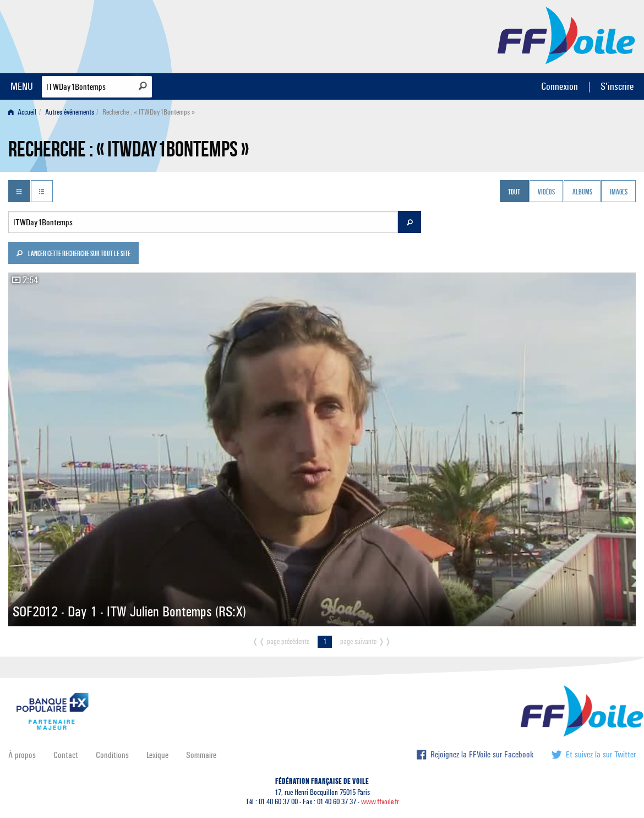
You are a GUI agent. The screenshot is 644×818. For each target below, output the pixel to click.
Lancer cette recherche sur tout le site (73, 254)
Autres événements (70, 112)
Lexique (157, 755)
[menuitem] (24, 112)
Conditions (112, 755)
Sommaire (201, 755)
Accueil (22, 112)
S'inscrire (617, 86)
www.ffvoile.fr (380, 802)
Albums (582, 192)
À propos (22, 755)
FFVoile (566, 35)
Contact (66, 755)
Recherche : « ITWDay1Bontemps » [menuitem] (149, 112)
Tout (514, 192)
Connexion (560, 86)
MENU (22, 86)
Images (619, 192)
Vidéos (546, 192)
